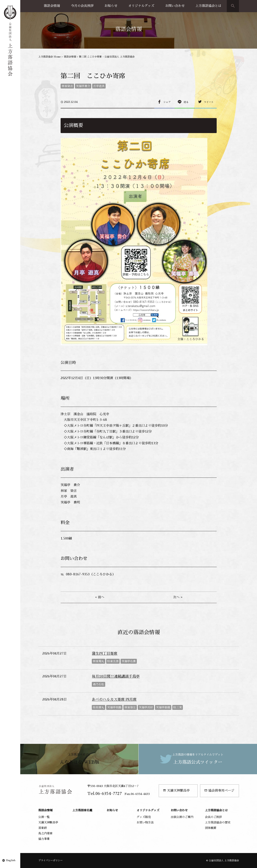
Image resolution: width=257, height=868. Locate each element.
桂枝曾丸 (99, 707)
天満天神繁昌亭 (176, 791)
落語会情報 (52, 6)
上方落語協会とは (208, 6)
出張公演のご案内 (182, 817)
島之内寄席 (45, 833)
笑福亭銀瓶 (163, 707)
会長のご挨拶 (213, 817)
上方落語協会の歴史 (218, 822)
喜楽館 (43, 828)
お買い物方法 (145, 822)
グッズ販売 (144, 817)
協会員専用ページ (219, 791)
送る (186, 102)
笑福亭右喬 (129, 661)
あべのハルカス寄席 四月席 (114, 700)
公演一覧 (44, 817)
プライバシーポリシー (50, 861)
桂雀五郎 (113, 661)
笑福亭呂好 (146, 707)
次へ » (178, 597)
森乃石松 (99, 684)
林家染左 (130, 707)
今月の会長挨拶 (82, 6)
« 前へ (100, 597)
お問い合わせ (175, 6)
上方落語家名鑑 (82, 810)
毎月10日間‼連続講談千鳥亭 (116, 676)
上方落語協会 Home (50, 57)
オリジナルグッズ (141, 6)
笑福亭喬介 (83, 86)
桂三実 (178, 707)
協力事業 (44, 839)
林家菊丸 (99, 661)
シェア (167, 102)
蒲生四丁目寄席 (105, 654)
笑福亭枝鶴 (114, 707)
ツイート (209, 102)
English (11, 860)
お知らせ (111, 6)
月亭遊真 (99, 86)
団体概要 (211, 828)
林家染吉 (67, 86)
